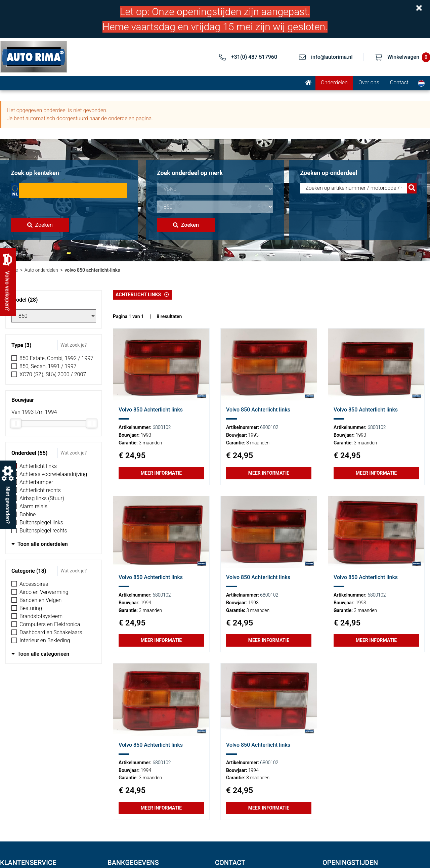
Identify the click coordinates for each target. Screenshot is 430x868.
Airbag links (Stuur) (42, 498)
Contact (399, 82)
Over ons (369, 82)
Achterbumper (36, 482)
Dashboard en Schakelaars (51, 632)
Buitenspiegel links (41, 523)
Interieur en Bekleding (45, 640)
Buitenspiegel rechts (43, 531)
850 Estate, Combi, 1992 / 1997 (56, 358)
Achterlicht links (38, 466)
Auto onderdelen (41, 270)
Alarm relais (33, 506)
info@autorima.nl (332, 57)
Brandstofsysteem (41, 616)
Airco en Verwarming (44, 592)
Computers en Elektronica (50, 624)
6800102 (162, 427)
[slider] (16, 423)
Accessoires (34, 584)
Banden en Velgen (40, 600)
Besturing (31, 608)
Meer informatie (161, 473)
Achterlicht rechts (40, 490)
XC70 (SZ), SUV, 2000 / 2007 (53, 374)
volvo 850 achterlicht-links (92, 270)
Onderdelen (334, 82)
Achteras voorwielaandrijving (53, 474)
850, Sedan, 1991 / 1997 (48, 366)
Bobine (28, 514)
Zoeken (40, 225)
